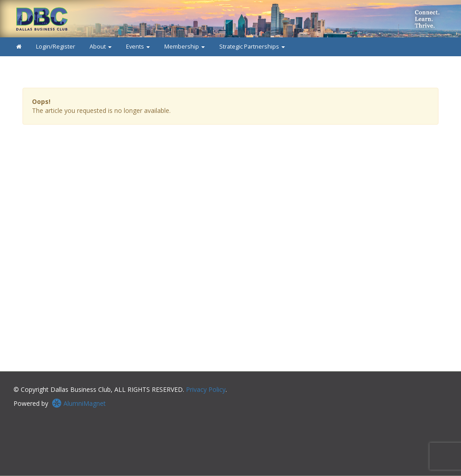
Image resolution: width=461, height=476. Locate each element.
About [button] (101, 47)
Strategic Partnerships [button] (252, 47)
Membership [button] (185, 47)
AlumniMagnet (79, 403)
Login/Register (56, 47)
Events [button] (138, 47)
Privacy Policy (206, 389)
